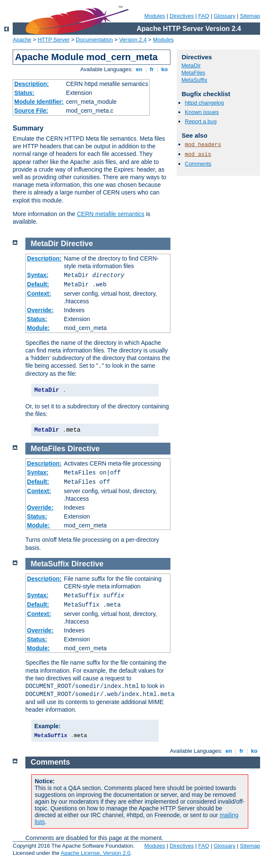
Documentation (94, 40)
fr (152, 69)
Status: (24, 93)
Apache (22, 40)
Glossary (224, 16)
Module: (38, 328)
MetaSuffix (194, 80)
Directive (77, 244)
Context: (39, 294)
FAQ (204, 16)
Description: (32, 84)
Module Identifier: (39, 102)
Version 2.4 (133, 40)
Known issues (202, 112)
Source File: (31, 111)
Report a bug (201, 121)
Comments (198, 164)
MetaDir (191, 65)
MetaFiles (193, 73)
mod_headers (203, 145)
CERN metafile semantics (111, 214)
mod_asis (198, 154)
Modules (155, 16)
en (139, 69)
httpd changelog (204, 103)
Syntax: (38, 275)
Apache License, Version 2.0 (95, 853)
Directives (182, 16)
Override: (40, 310)
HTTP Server (54, 40)
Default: (38, 284)
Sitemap (250, 16)
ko (165, 69)
